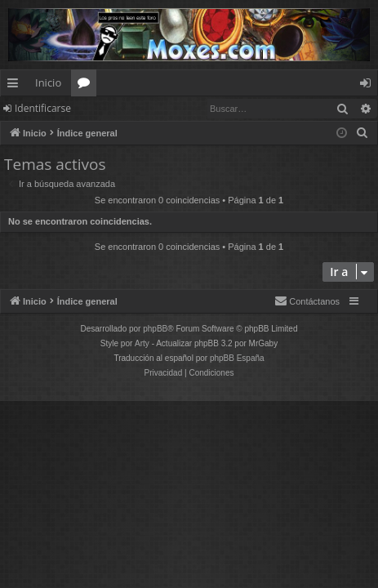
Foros (87, 86)
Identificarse (43, 108)
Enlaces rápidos (16, 86)
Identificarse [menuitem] (369, 86)
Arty (142, 343)
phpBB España (237, 358)
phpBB (155, 329)
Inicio (48, 82)
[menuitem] (362, 133)
